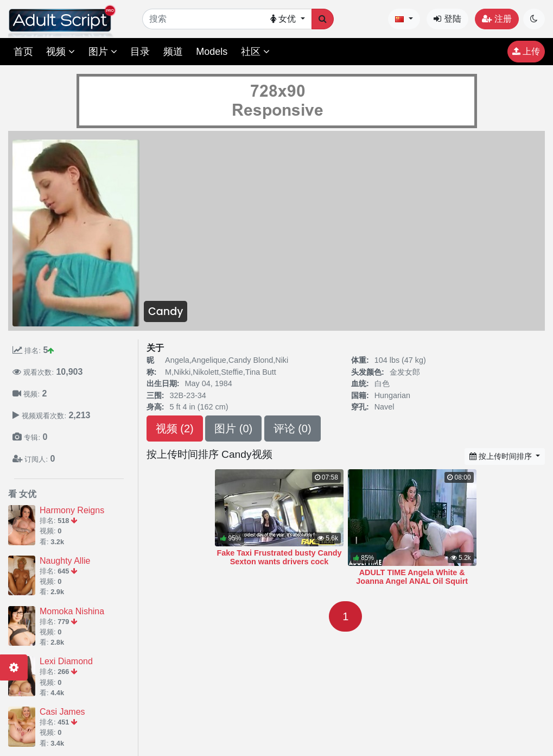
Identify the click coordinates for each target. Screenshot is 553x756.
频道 (173, 52)
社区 (255, 52)
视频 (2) (175, 429)
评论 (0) (293, 429)
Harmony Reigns (72, 510)
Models (212, 52)
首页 (23, 52)
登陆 (447, 19)
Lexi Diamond (66, 661)
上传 (526, 51)
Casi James (62, 712)
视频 (61, 52)
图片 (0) (233, 429)
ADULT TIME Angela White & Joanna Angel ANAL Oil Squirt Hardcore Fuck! (412, 581)
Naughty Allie (65, 561)
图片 (103, 52)
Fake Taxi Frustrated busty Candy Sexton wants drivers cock (279, 557)
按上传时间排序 (502, 456)
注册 (497, 19)
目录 (140, 52)
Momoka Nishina (72, 611)
